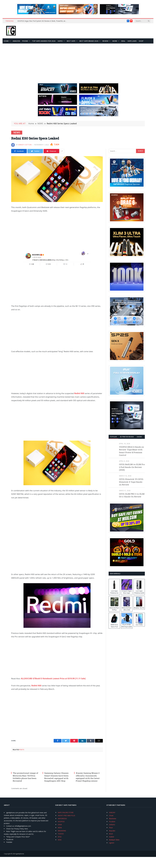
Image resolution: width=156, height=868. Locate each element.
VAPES (60, 41)
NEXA (60, 828)
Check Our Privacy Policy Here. (17, 829)
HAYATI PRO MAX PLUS (66, 815)
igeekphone (20, 854)
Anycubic (112, 831)
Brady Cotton (25, 145)
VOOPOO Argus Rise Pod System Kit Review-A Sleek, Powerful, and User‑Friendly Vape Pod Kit (43, 21)
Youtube (9, 842)
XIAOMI (139, 437)
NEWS (17, 133)
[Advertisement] (78, 63)
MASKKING (62, 831)
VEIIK (60, 840)
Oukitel (111, 837)
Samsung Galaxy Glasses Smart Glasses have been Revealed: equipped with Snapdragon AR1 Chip (56, 777)
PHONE (25, 41)
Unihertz (112, 825)
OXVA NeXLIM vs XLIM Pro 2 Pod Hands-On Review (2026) (132, 467)
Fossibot (112, 822)
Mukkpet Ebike (114, 840)
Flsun (111, 828)
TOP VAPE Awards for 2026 (44, 41)
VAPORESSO (62, 819)
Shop (141, 41)
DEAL (123, 41)
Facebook (10, 839)
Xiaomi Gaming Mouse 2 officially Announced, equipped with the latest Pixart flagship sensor (88, 777)
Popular (113, 437)
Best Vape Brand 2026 (89, 41)
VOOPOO (61, 822)
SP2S (60, 837)
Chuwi (111, 815)
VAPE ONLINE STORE (66, 812)
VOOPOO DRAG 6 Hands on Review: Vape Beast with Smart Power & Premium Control (131, 451)
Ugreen (112, 843)
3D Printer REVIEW (127, 437)
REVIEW (105, 41)
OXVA (60, 825)
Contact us (10, 826)
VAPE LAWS (132, 41)
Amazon (16, 41)
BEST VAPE (71, 41)
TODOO (61, 834)
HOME (6, 41)
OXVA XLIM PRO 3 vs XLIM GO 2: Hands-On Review (132, 495)
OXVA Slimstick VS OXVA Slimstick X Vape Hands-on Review (131, 482)
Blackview (113, 819)
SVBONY (112, 812)
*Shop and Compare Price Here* (18, 837)
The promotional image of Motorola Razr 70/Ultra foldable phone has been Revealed (25, 777)
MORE (115, 41)
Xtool (111, 834)
